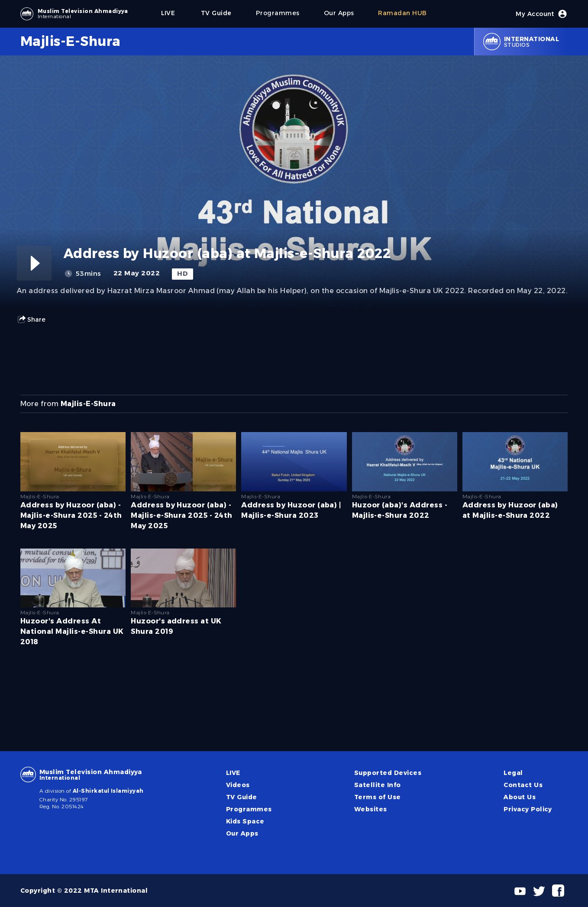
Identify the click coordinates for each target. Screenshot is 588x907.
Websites (371, 809)
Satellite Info (378, 785)
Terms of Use (378, 797)
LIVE (233, 773)
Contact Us (523, 785)
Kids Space (245, 821)
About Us (520, 797)
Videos (238, 785)
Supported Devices (388, 773)
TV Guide (242, 797)
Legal (513, 773)
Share (31, 320)
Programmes (249, 809)
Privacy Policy (528, 809)
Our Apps (242, 833)
